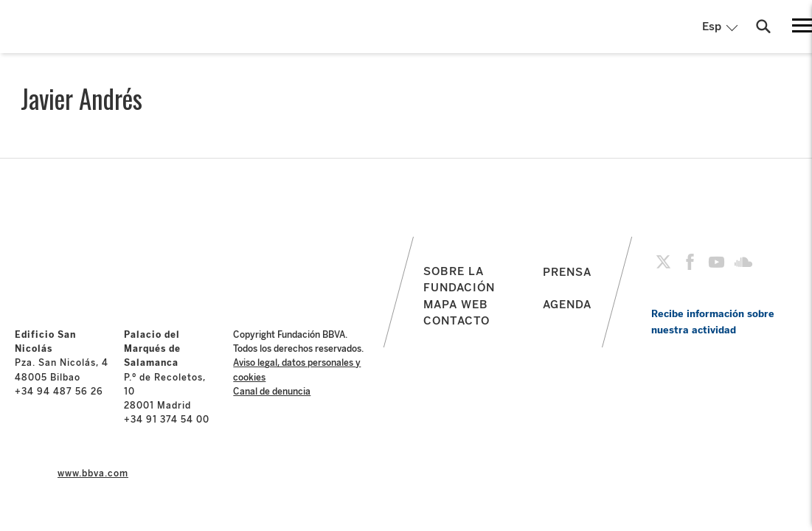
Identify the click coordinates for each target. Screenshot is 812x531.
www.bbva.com (93, 473)
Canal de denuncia (272, 392)
